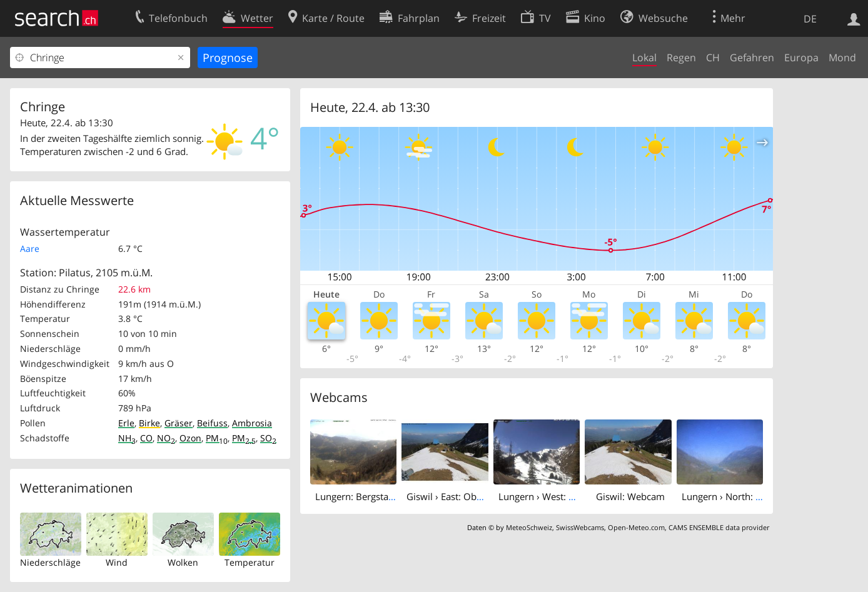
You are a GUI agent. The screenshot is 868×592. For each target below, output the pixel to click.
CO (146, 438)
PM (217, 438)
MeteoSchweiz (529, 527)
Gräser (179, 423)
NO (166, 438)
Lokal (644, 58)
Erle (126, 423)
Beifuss (212, 423)
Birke (149, 423)
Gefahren (752, 58)
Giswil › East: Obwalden (457, 496)
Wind (117, 562)
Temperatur (250, 562)
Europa (801, 58)
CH (713, 58)
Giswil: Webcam (630, 496)
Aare (30, 248)
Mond (842, 58)
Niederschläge (50, 562)
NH (127, 438)
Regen (681, 58)
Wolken (183, 562)
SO (268, 438)
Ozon (190, 438)
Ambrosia (252, 423)
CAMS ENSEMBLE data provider (719, 527)
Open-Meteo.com (636, 527)
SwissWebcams (580, 527)
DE (810, 19)
